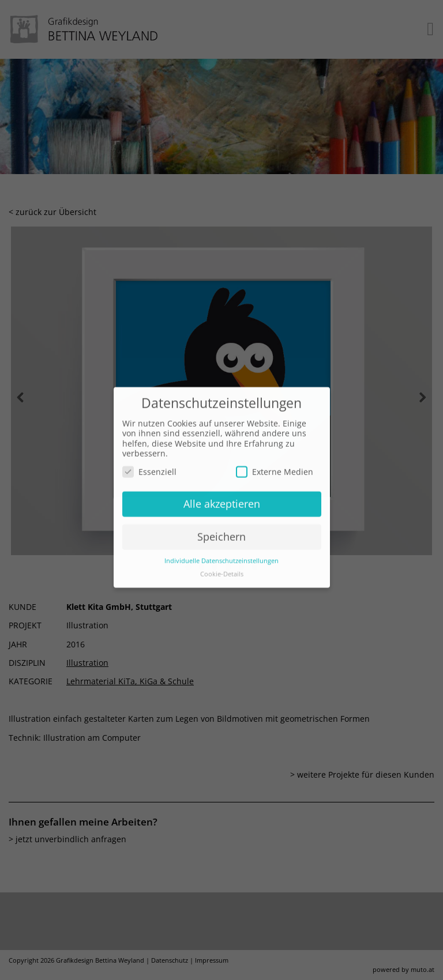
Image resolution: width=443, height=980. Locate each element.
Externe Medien (275, 464)
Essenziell (149, 464)
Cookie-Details (222, 566)
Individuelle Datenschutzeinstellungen (221, 553)
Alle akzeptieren (222, 496)
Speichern (221, 529)
